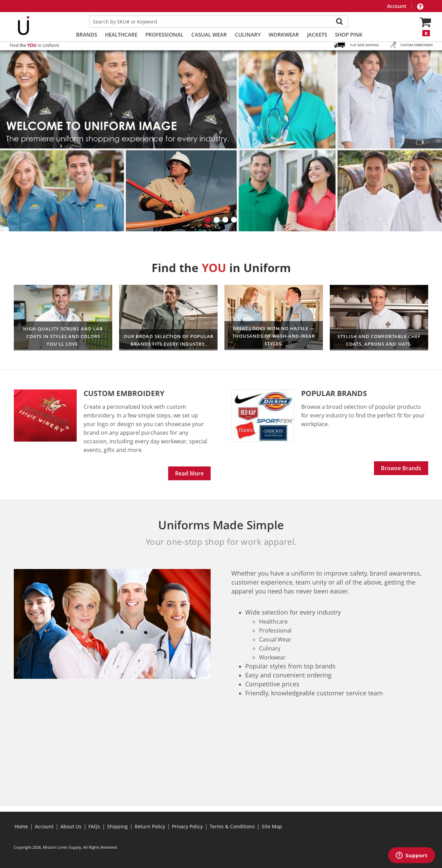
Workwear (284, 35)
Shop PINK (349, 35)
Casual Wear (209, 35)
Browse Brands (401, 468)
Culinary (248, 35)
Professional (164, 35)
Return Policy (150, 826)
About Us (71, 826)
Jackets (317, 35)
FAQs (94, 826)
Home (21, 826)
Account (397, 6)
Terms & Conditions (232, 826)
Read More (189, 473)
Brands (87, 35)
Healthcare (121, 35)
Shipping (117, 826)
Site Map (272, 826)
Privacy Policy (187, 826)
